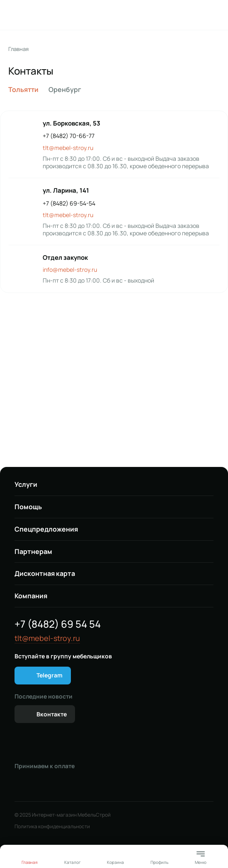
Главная (18, 49)
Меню (201, 857)
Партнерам (33, 551)
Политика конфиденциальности (52, 827)
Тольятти (23, 90)
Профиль (159, 862)
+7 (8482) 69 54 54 (58, 624)
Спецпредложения (46, 529)
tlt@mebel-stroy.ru (68, 148)
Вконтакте (52, 714)
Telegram (50, 675)
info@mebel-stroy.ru (70, 270)
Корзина (115, 862)
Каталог (73, 862)
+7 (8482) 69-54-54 (69, 203)
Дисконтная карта (45, 573)
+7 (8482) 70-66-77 (69, 136)
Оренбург (65, 90)
